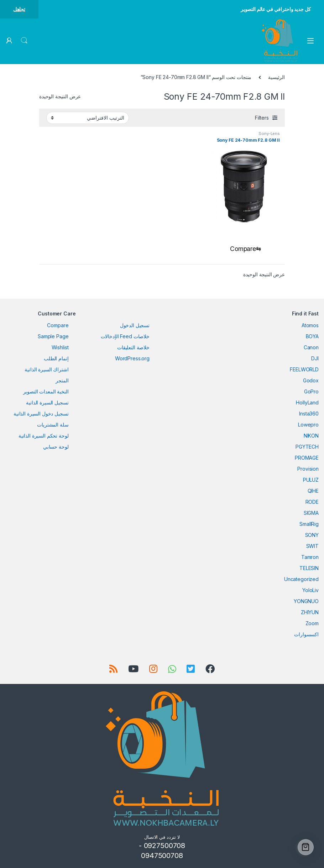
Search (24, 41)
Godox (311, 381)
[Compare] (244, 249)
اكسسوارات (306, 635)
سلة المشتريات (53, 425)
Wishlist (60, 348)
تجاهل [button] (19, 9)
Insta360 (309, 414)
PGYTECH (307, 447)
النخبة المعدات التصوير (46, 392)
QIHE (313, 491)
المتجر (62, 381)
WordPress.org (132, 359)
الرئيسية (276, 77)
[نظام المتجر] (88, 118)
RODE (312, 502)
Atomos (310, 326)
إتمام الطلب (56, 359)
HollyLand (307, 403)
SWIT (312, 546)
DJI (315, 359)
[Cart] (306, 847)
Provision (308, 469)
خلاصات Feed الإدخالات (125, 337)
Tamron (310, 557)
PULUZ (311, 480)
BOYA (312, 337)
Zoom (312, 624)
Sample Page (53, 337)
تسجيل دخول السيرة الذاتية (41, 414)
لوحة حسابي (56, 447)
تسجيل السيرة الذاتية (47, 403)
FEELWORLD (304, 370)
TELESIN (309, 568)
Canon (311, 348)
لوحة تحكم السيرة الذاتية (44, 436)
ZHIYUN (310, 613)
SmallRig (309, 524)
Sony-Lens (269, 134)
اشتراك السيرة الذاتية (46, 370)
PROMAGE (307, 458)
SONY (312, 535)
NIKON (311, 436)
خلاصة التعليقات (133, 348)
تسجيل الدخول (135, 326)
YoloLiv (310, 590)
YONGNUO (306, 602)
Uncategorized (301, 579)
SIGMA (311, 513)
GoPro (311, 392)
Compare (58, 326)
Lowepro (308, 425)
